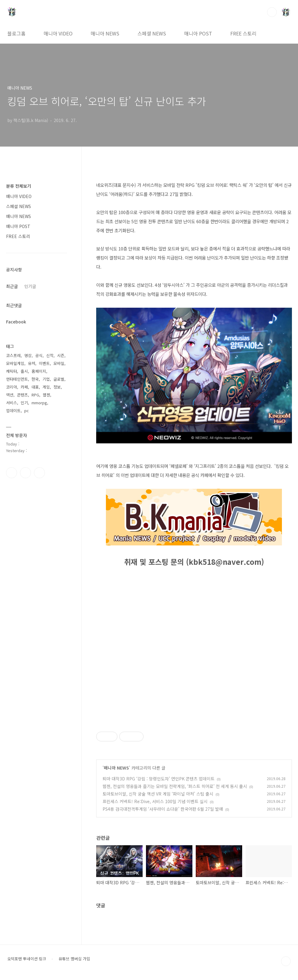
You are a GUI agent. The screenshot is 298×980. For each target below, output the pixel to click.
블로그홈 (16, 33)
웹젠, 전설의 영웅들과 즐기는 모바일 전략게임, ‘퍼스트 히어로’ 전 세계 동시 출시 (175, 786)
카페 (24, 387)
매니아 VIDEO (58, 33)
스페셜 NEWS (152, 33)
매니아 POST (198, 33)
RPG (35, 395)
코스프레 (13, 355)
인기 (24, 403)
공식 (39, 355)
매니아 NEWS (105, 33)
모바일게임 (15, 363)
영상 (28, 355)
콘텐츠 (22, 395)
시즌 (61, 355)
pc (27, 411)
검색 (272, 12)
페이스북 (12, 473)
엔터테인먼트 (17, 379)
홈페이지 (39, 371)
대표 (35, 387)
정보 (57, 387)
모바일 (59, 363)
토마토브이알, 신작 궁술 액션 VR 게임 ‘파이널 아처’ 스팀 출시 (158, 794)
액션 (10, 395)
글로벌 (59, 379)
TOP (286, 961)
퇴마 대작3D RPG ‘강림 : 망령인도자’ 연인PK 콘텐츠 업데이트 (159, 779)
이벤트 (44, 363)
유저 (32, 363)
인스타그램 (25, 473)
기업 (46, 379)
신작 (50, 355)
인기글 (30, 286)
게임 (46, 387)
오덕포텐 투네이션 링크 (27, 959)
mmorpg (39, 403)
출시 (24, 371)
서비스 (12, 403)
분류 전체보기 (19, 186)
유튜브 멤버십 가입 (74, 959)
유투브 (39, 473)
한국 (35, 379)
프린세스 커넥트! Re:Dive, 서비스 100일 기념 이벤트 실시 (155, 801)
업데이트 (13, 411)
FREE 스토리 (243, 33)
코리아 (12, 387)
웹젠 (46, 395)
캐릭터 (12, 371)
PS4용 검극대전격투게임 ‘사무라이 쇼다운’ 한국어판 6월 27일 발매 (163, 809)
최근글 (12, 286)
